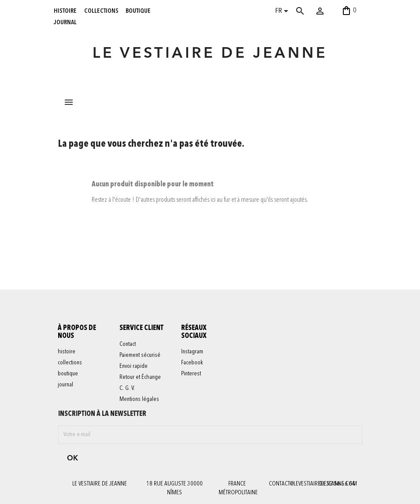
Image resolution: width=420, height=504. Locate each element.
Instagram (192, 352)
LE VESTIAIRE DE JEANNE (210, 54)
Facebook (192, 363)
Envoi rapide (134, 366)
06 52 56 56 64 (337, 484)
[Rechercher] (309, 11)
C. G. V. (127, 388)
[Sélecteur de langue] (283, 12)
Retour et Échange (140, 377)
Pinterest (191, 374)
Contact (128, 344)
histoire (65, 11)
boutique (138, 11)
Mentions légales (139, 399)
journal (65, 22)
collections (101, 11)
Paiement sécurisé (140, 355)
